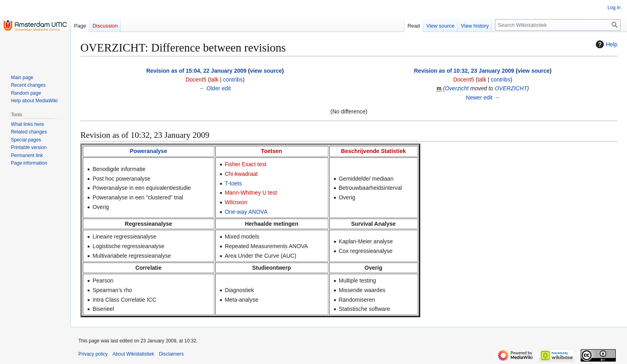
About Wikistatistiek (133, 354)
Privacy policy (93, 354)
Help (606, 44)
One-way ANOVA (246, 212)
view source (266, 71)
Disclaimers (171, 354)
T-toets (233, 183)
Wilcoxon (236, 202)
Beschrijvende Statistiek (373, 151)
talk (214, 80)
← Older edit (215, 88)
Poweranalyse (149, 151)
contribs (233, 80)
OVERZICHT (511, 88)
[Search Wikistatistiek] (558, 25)
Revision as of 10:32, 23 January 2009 (464, 71)
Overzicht (457, 88)
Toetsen (272, 151)
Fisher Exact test (246, 164)
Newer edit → (483, 97)
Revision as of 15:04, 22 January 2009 (197, 71)
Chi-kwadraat (241, 174)
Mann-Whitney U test (251, 193)
